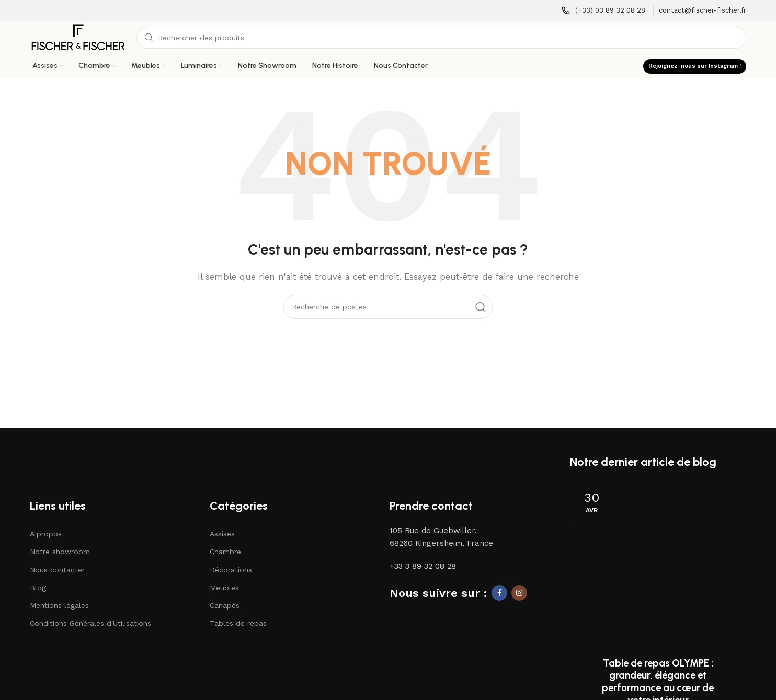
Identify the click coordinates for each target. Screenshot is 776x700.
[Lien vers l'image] (77, 461)
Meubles (224, 588)
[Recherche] (441, 38)
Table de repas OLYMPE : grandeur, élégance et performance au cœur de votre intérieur (658, 634)
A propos (46, 534)
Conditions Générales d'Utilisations (90, 624)
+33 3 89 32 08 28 (423, 567)
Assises (222, 534)
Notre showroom (60, 553)
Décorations (231, 570)
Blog (38, 588)
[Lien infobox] (603, 11)
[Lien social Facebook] (499, 594)
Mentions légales (59, 606)
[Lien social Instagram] (519, 594)
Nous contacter (57, 570)
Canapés (225, 606)
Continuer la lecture (658, 669)
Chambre (225, 553)
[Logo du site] (78, 37)
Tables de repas (238, 624)
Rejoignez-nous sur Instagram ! (695, 66)
